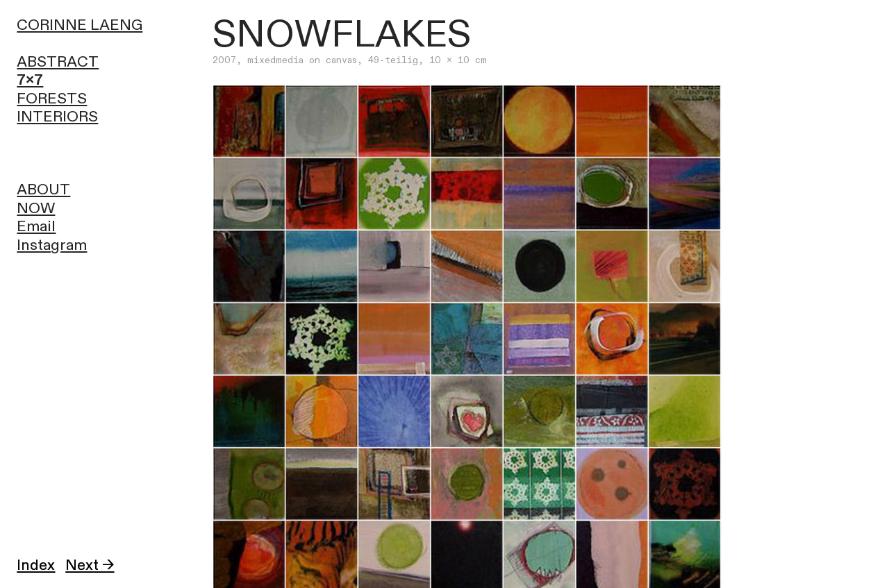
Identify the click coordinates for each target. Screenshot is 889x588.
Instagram (52, 245)
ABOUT (43, 190)
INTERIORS (57, 117)
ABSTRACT (58, 62)
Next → (90, 565)
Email (36, 227)
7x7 (30, 80)
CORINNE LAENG (80, 25)
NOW (36, 209)
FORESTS (52, 99)
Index (36, 565)
